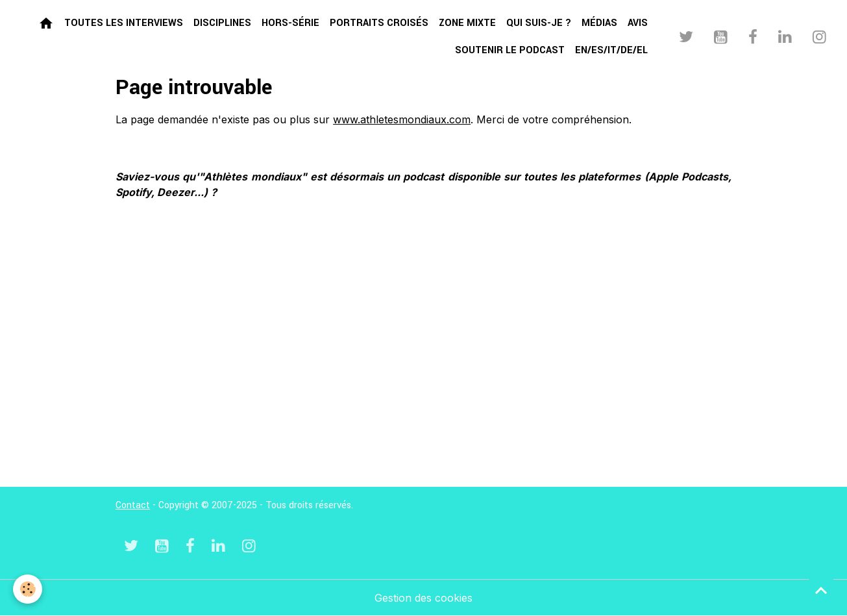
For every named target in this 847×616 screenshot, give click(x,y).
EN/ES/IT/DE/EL (611, 50)
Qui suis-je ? (539, 23)
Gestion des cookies (423, 598)
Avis (638, 23)
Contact (133, 505)
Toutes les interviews (124, 23)
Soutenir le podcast (510, 50)
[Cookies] (28, 589)
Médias (599, 23)
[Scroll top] (821, 590)
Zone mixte (467, 23)
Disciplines (222, 23)
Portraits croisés (379, 23)
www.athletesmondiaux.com (402, 119)
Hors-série (290, 23)
